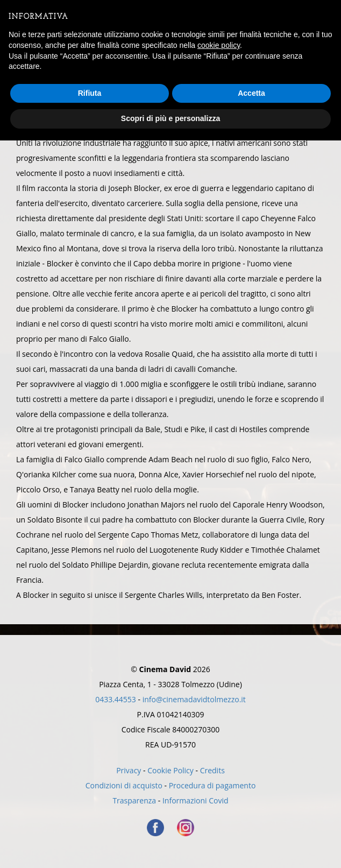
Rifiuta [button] (90, 93)
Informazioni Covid (196, 800)
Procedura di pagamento (212, 785)
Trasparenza (134, 800)
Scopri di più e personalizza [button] (170, 118)
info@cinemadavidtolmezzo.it (194, 699)
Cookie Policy (170, 770)
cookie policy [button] (219, 45)
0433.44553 (116, 699)
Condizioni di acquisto (124, 785)
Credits (212, 770)
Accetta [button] (251, 93)
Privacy (129, 770)
